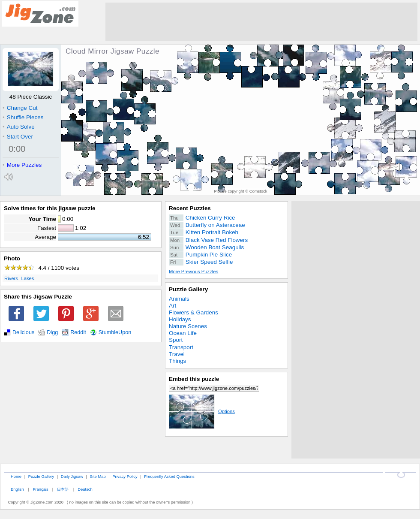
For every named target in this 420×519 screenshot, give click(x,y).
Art (172, 306)
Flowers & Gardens (193, 312)
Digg (52, 332)
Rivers (11, 278)
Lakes (27, 278)
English (17, 489)
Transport (181, 347)
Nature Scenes (188, 326)
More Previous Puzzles (193, 272)
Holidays (180, 319)
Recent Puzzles (190, 208)
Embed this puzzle (194, 379)
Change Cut (20, 108)
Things (177, 361)
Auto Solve (19, 127)
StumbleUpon (115, 332)
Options (202, 411)
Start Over (18, 137)
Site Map (98, 476)
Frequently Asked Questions (169, 476)
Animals (179, 299)
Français (41, 489)
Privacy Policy (125, 476)
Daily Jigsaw (72, 476)
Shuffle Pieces (23, 117)
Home (16, 476)
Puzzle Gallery (188, 289)
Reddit (78, 332)
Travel (177, 354)
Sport (176, 340)
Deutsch (85, 489)
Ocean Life (183, 333)
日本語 (63, 489)
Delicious (23, 332)
